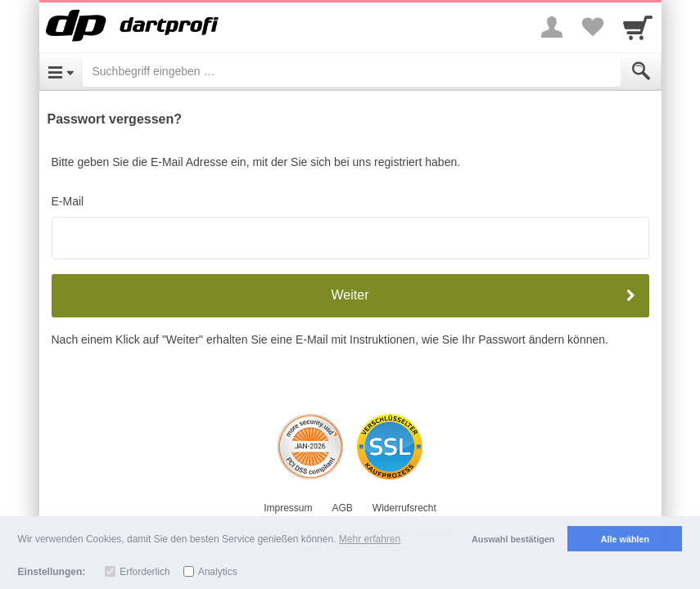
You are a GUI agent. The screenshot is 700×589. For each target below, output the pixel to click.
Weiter (350, 295)
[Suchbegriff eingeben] (352, 71)
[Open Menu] (61, 71)
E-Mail (68, 201)
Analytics (218, 572)
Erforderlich (145, 572)
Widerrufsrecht (404, 508)
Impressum (288, 508)
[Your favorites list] (593, 27)
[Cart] (638, 27)
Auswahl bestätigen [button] (513, 539)
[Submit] (641, 71)
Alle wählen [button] (625, 539)
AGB (342, 508)
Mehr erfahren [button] (370, 539)
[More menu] (552, 27)
